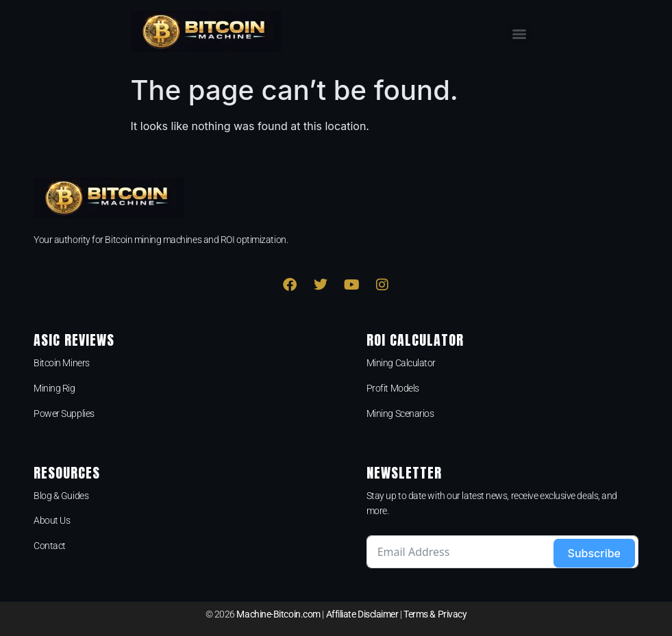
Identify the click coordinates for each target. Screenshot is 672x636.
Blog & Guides (61, 496)
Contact (50, 546)
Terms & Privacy (435, 614)
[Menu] (519, 34)
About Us (52, 520)
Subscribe (594, 553)
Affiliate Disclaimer (362, 614)
